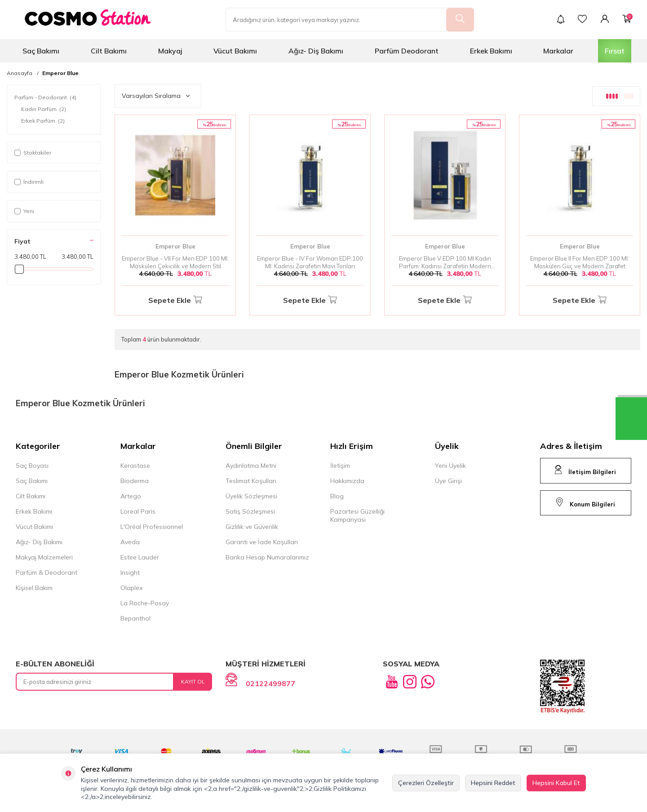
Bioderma (135, 481)
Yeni (24, 211)
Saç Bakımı (41, 51)
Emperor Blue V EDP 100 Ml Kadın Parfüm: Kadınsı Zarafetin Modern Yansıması (445, 262)
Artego (131, 496)
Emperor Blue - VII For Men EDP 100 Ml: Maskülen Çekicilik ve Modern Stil (175, 262)
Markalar (558, 51)
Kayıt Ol (193, 681)
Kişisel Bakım (34, 588)
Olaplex (131, 588)
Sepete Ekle (175, 300)
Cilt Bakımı (109, 51)
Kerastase (135, 466)
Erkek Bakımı (491, 51)
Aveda (130, 542)
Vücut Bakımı (235, 51)
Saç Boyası (32, 466)
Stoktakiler (33, 153)
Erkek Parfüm (43, 121)
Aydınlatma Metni (251, 466)
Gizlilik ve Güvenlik (252, 527)
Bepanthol (135, 618)
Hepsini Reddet (493, 783)
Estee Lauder (140, 557)
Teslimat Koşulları (251, 481)
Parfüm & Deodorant (47, 572)
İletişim (340, 466)
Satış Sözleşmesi (250, 511)
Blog (337, 496)
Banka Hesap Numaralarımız (267, 557)
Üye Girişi (448, 481)
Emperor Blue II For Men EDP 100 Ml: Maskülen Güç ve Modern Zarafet (580, 262)
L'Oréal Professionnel (152, 527)
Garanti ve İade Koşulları (262, 542)
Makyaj (170, 51)
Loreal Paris (138, 511)
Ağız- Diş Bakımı (316, 51)
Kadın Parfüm (44, 109)
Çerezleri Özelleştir (426, 783)
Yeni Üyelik (450, 466)
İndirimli (29, 182)
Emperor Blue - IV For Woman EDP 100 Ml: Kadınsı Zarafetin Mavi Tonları (310, 262)
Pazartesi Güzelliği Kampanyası (357, 515)
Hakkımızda (347, 481)
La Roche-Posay (145, 603)
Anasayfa (20, 73)
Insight (130, 572)
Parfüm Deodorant (407, 51)
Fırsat (615, 51)
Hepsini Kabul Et (556, 783)
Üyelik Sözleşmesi (251, 496)
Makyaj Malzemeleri (44, 557)
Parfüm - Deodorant (45, 98)
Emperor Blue (60, 73)
